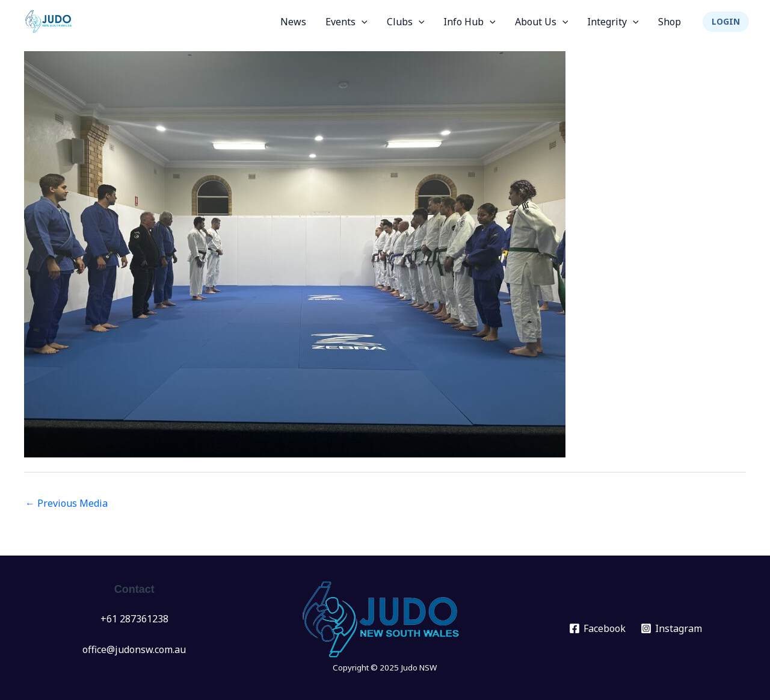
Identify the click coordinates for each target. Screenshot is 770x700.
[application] (362, 22)
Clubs (406, 22)
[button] (726, 22)
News (293, 22)
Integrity (613, 22)
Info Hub (470, 22)
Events (346, 22)
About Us (542, 22)
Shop (670, 22)
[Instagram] (672, 628)
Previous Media (66, 503)
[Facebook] (598, 628)
